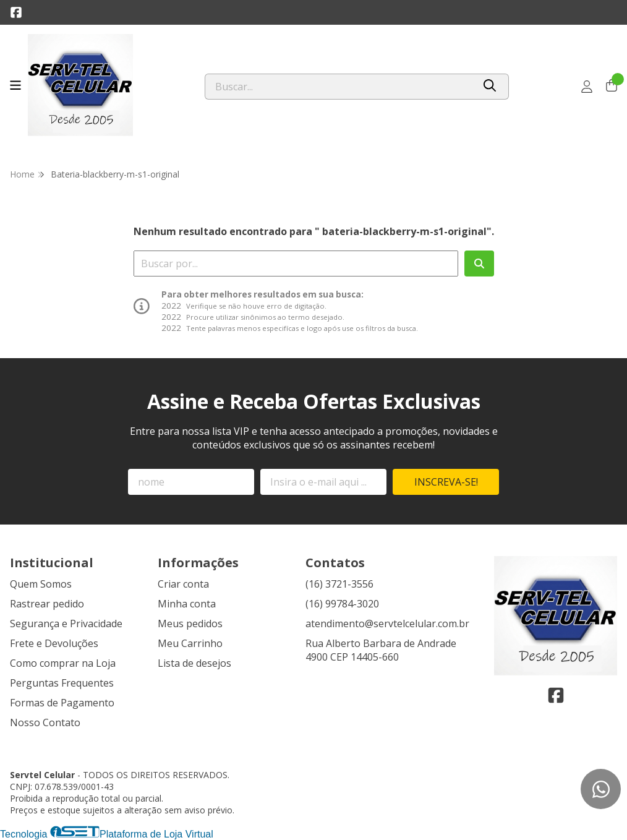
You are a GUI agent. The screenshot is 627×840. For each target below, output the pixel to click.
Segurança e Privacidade (66, 624)
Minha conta (187, 604)
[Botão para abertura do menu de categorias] (15, 85)
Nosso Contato (45, 722)
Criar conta (183, 584)
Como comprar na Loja (63, 663)
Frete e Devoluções (54, 643)
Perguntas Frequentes (62, 683)
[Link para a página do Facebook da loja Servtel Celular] (16, 12)
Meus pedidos (190, 624)
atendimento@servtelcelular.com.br (387, 624)
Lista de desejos (194, 663)
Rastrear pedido (47, 604)
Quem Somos (41, 584)
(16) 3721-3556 (339, 584)
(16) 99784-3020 (342, 604)
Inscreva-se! (446, 482)
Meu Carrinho (190, 643)
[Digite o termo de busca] (339, 87)
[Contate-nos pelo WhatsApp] (601, 789)
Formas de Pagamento (62, 703)
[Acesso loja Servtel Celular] (587, 87)
